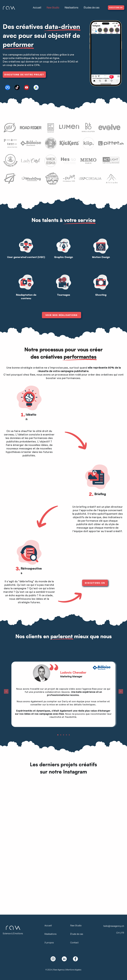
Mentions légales (74, 970)
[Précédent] (6, 692)
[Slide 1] (64, 735)
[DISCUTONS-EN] (116, 8)
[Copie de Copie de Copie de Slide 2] (61, 735)
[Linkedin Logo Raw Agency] (64, 959)
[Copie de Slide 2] (69, 735)
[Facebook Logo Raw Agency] (75, 959)
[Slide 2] (66, 735)
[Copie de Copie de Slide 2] (58, 735)
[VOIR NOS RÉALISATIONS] (62, 315)
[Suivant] (121, 692)
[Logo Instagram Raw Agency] (53, 959)
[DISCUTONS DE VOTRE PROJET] (24, 75)
